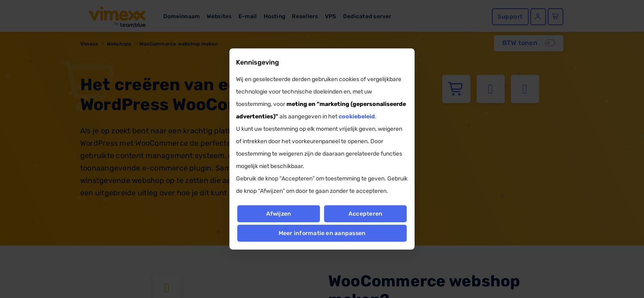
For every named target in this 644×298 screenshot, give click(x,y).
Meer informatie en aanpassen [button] (322, 233)
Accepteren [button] (365, 214)
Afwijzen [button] (278, 214)
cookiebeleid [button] (357, 117)
